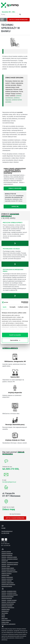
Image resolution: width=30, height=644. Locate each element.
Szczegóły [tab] (12, 307)
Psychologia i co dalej (11, 249)
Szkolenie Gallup (5, 575)
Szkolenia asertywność (7, 598)
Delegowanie (18, 361)
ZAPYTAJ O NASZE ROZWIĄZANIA (18, 20)
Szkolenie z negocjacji (7, 581)
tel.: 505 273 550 (5, 533)
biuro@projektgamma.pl (9, 482)
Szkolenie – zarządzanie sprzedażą (10, 595)
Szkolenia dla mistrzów (7, 586)
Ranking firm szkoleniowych (8, 608)
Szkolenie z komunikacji (7, 606)
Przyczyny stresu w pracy (13, 223)
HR (25, 361)
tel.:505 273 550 (10, 469)
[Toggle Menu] (2, 20)
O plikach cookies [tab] (23, 307)
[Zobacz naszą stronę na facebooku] (3, 539)
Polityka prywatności (6, 620)
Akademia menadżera (6, 574)
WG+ (14, 12)
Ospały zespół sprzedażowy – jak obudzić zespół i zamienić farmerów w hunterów (15, 171)
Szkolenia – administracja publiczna (10, 564)
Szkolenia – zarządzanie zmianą (9, 591)
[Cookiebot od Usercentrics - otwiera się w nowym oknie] (21, 302)
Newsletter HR (6, 12)
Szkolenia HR (5, 561)
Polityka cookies (5, 622)
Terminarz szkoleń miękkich (8, 568)
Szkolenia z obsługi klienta (8, 583)
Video (15, 411)
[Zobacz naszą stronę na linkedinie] (6, 539)
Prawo (23, 440)
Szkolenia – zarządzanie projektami (10, 559)
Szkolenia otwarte (6, 609)
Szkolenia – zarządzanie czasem (9, 593)
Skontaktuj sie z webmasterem (8, 624)
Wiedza (3, 617)
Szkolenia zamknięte (6, 552)
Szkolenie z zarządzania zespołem (9, 572)
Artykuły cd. (16, 440)
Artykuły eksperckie (15, 393)
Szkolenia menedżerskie (7, 553)
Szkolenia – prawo (6, 566)
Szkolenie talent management (8, 584)
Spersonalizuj (15, 340)
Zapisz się (15, 207)
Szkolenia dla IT (5, 611)
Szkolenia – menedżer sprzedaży (9, 600)
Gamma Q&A (15, 377)
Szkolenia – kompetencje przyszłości (10, 563)
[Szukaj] (20, 15)
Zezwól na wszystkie (15, 335)
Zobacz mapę (9, 509)
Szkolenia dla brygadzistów (8, 604)
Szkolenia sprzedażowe (7, 555)
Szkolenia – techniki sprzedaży (9, 602)
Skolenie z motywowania (7, 577)
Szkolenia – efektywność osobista (9, 557)
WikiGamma (9, 361)
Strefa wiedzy (5, 619)
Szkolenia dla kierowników (7, 597)
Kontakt (3, 615)
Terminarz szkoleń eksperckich (8, 570)
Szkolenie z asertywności (7, 579)
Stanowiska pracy (19, 425)
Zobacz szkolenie (15, 188)
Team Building (5, 613)
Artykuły (8, 440)
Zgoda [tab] (4, 307)
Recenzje (9, 425)
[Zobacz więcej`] (15, 243)
